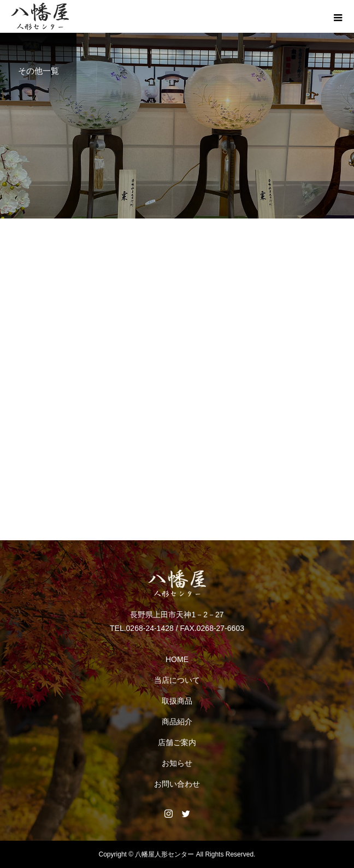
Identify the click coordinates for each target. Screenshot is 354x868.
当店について (177, 680)
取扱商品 (177, 701)
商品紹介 (177, 722)
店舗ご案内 (177, 742)
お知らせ (177, 763)
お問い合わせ (177, 784)
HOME (177, 659)
